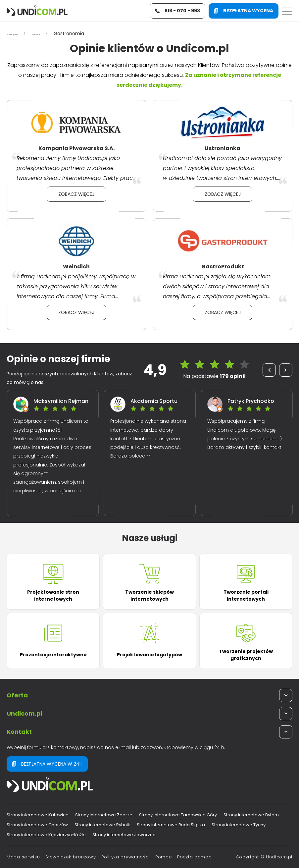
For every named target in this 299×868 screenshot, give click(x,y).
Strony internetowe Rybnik (102, 825)
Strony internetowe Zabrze (104, 815)
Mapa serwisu (23, 857)
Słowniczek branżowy (71, 857)
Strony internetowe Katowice (38, 815)
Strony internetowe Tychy (239, 825)
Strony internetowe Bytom (251, 815)
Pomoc (164, 857)
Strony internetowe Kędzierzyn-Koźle (46, 835)
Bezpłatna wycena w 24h (47, 764)
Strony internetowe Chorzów (37, 825)
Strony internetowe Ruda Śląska (171, 825)
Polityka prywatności (125, 857)
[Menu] (287, 13)
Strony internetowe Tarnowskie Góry (178, 815)
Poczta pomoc (194, 857)
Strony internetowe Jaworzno (124, 835)
